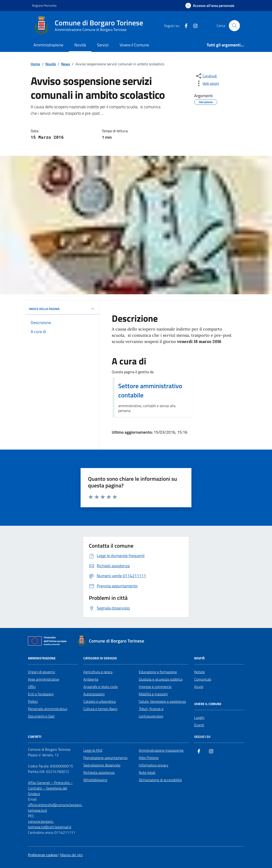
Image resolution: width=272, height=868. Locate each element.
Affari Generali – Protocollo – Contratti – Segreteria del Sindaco (50, 788)
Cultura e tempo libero (100, 709)
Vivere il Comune (134, 45)
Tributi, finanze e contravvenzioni (151, 712)
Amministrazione (48, 45)
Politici (33, 701)
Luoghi (199, 718)
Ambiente (91, 679)
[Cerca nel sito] (234, 26)
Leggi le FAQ (93, 750)
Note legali (147, 772)
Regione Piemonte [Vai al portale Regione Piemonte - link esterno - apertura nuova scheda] (44, 5)
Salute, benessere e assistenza (162, 701)
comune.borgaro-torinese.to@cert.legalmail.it (50, 824)
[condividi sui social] (206, 76)
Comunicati (203, 679)
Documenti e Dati (41, 716)
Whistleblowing (95, 780)
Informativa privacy (154, 765)
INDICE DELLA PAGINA (62, 309)
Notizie (199, 672)
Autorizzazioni (94, 694)
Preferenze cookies (43, 855)
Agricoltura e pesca (98, 672)
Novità (80, 45)
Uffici (32, 687)
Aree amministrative (44, 679)
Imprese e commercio (155, 687)
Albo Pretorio (149, 758)
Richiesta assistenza (99, 772)
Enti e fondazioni (41, 694)
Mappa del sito (71, 855)
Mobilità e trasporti (153, 694)
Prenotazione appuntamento (105, 758)
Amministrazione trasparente (161, 750)
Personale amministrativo (48, 709)
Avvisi (199, 687)
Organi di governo (41, 672)
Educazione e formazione (158, 672)
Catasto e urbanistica (100, 701)
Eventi (199, 725)
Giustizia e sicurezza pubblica (161, 679)
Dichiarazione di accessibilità (160, 780)
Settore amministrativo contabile (150, 390)
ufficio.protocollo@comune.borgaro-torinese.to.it (55, 808)
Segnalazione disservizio (102, 765)
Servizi (103, 45)
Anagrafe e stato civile (101, 687)
